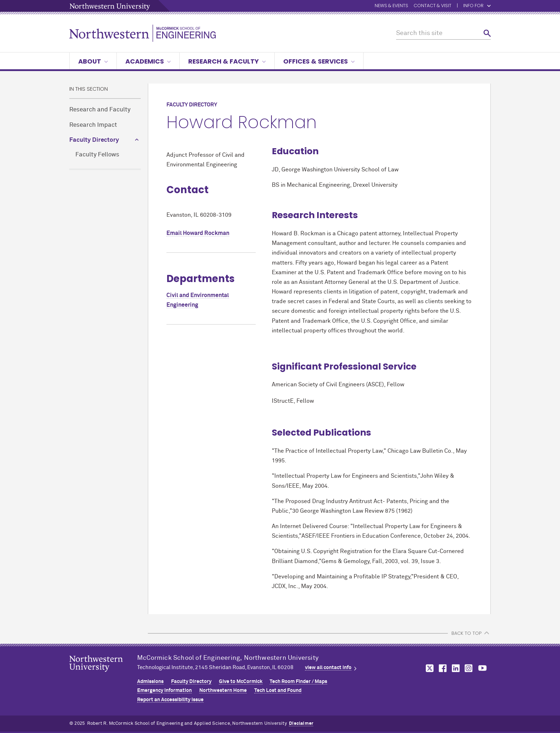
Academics (148, 61)
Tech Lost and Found (278, 691)
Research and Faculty (100, 110)
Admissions (150, 682)
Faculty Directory (94, 140)
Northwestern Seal (103, 675)
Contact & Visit (432, 6)
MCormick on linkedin (455, 668)
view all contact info (328, 668)
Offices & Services (319, 61)
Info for (473, 6)
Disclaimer (301, 724)
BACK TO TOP (466, 633)
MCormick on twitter (428, 668)
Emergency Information (164, 691)
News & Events (391, 6)
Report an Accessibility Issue (170, 700)
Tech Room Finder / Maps (298, 682)
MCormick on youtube (482, 668)
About (93, 61)
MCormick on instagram (469, 668)
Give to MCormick (241, 682)
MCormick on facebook (442, 668)
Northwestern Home (223, 691)
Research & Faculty (227, 61)
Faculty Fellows (97, 155)
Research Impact (93, 125)
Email (198, 233)
